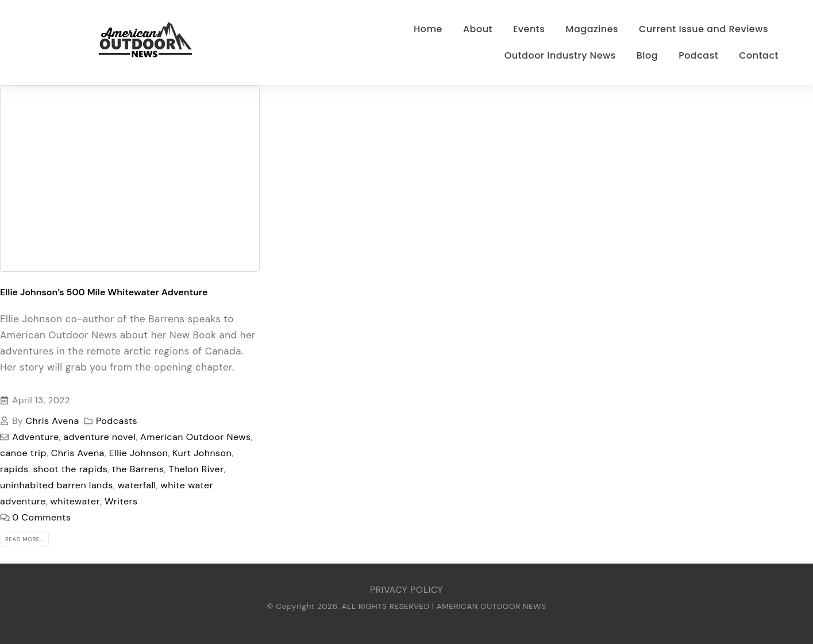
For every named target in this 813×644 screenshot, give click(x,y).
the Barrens (138, 469)
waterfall (137, 485)
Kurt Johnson (202, 453)
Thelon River (196, 469)
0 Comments (41, 517)
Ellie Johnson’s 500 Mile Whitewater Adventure (104, 292)
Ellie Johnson (138, 453)
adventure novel (99, 437)
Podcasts (117, 421)
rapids (14, 469)
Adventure (35, 437)
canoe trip (23, 453)
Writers (121, 501)
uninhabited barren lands (57, 485)
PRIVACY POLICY (406, 590)
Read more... (24, 539)
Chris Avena (53, 421)
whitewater (76, 501)
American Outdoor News (195, 437)
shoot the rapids (70, 469)
